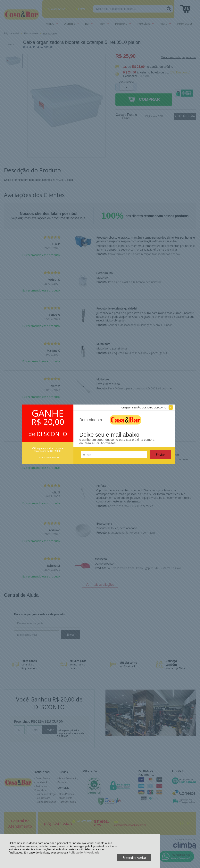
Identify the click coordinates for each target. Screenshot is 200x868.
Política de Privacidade (84, 853)
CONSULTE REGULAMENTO (48, 457)
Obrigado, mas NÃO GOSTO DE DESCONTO (144, 408)
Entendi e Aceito (134, 858)
